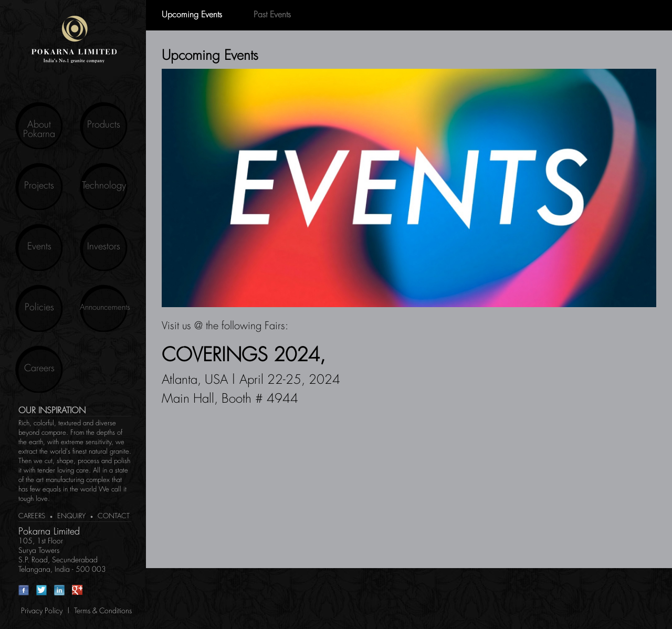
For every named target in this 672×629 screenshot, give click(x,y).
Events (39, 247)
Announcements (104, 307)
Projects (39, 186)
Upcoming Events (192, 15)
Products (104, 125)
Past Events (272, 15)
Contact (114, 516)
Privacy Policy (42, 611)
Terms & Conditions (103, 611)
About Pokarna (39, 130)
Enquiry (71, 516)
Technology (104, 186)
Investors (104, 247)
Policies (39, 308)
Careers (39, 369)
